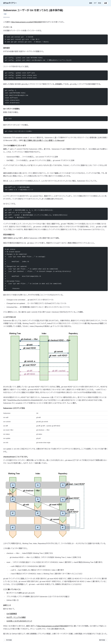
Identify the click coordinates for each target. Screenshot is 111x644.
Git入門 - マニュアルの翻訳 (16, 617)
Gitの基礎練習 (12, 614)
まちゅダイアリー (10, 3)
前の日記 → (103, 640)
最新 (91, 3)
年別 (99, 3)
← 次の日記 (8, 640)
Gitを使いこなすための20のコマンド (19, 621)
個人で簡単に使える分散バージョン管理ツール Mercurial (44, 140)
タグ (95, 3)
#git (5, 14)
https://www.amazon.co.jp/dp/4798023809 (26, 22)
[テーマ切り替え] (106, 3)
